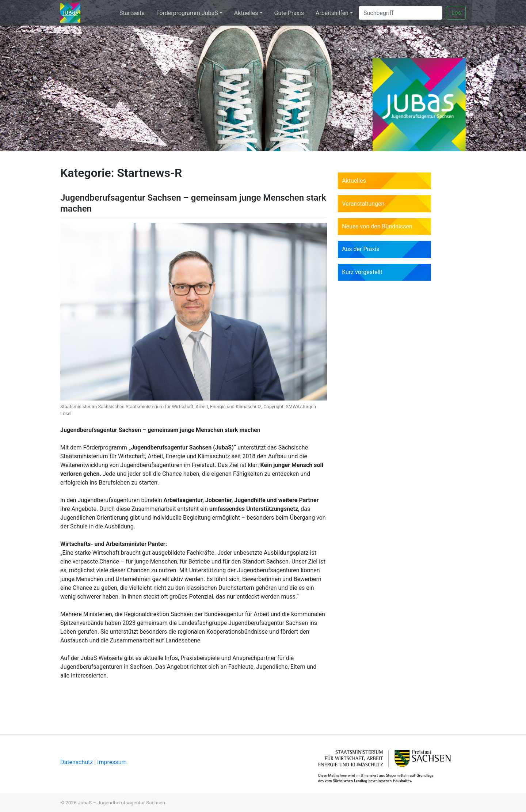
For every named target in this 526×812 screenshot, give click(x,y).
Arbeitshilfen (332, 13)
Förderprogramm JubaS (187, 13)
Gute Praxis (289, 13)
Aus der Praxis (361, 249)
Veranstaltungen (363, 204)
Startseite (132, 13)
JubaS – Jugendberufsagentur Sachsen (121, 802)
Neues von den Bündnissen (377, 226)
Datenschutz (77, 762)
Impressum (112, 762)
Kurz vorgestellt (362, 272)
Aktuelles (246, 13)
